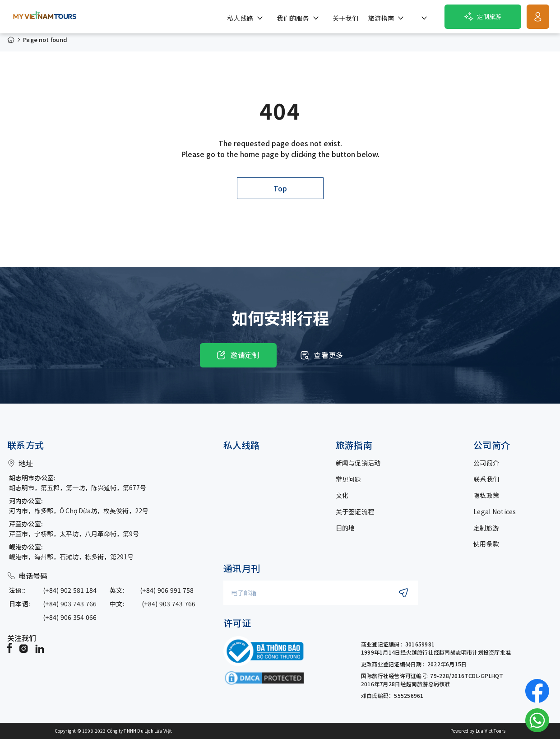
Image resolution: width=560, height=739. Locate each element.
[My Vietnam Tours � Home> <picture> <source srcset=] (45, 17)
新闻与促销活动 (358, 463)
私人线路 (241, 445)
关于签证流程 (355, 511)
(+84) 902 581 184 (70, 590)
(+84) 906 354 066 (70, 617)
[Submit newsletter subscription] (404, 593)
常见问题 (349, 479)
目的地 (345, 528)
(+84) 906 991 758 (167, 590)
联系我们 (486, 479)
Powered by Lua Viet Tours (478, 731)
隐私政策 (486, 495)
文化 (342, 495)
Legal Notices (495, 511)
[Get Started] (538, 17)
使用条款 (486, 544)
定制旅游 (486, 528)
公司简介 (486, 463)
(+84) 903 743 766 (70, 604)
